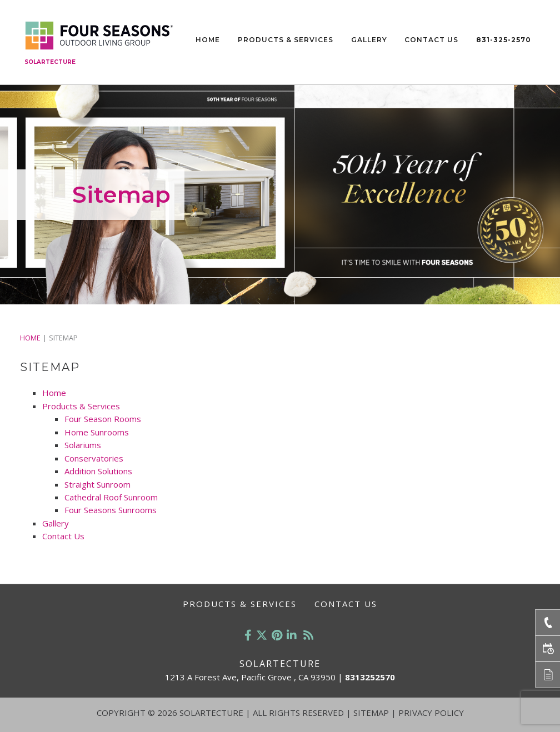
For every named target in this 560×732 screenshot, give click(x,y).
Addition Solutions (98, 471)
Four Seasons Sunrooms (111, 510)
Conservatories (94, 458)
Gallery (369, 40)
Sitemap (371, 713)
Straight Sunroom (97, 484)
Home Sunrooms (97, 432)
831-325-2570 (504, 40)
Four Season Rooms (103, 419)
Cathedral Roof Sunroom (111, 497)
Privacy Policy (431, 713)
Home (208, 40)
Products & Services (286, 40)
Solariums (83, 445)
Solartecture (50, 62)
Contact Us (431, 40)
